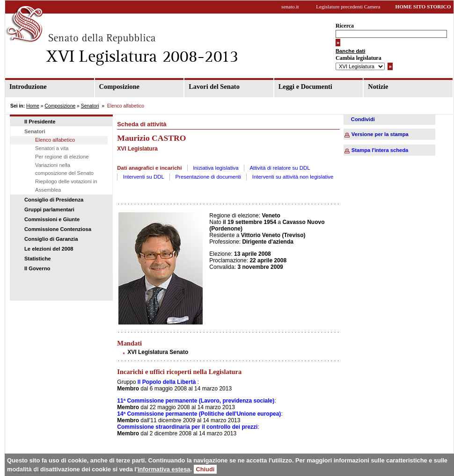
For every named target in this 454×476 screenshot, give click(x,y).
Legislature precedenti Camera (348, 7)
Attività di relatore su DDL (280, 168)
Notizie (378, 87)
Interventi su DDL (144, 177)
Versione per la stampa (380, 134)
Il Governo (37, 268)
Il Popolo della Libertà (167, 382)
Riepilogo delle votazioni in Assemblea (66, 186)
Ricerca (345, 26)
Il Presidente (40, 122)
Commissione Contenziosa (58, 229)
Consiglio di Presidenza (54, 200)
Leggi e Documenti (305, 87)
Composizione (119, 87)
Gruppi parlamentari (49, 209)
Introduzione (28, 87)
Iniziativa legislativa (216, 168)
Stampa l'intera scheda (380, 150)
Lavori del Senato (214, 87)
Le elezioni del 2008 (49, 249)
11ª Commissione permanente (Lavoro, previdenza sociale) (196, 401)
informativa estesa (164, 469)
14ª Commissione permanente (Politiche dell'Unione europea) (199, 414)
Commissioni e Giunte (52, 219)
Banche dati (350, 51)
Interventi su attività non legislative (293, 177)
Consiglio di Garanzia (51, 239)
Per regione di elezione (62, 157)
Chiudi (205, 469)
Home (33, 106)
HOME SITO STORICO (423, 7)
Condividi (363, 119)
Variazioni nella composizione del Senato (64, 169)
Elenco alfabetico (55, 140)
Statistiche (38, 259)
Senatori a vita (52, 148)
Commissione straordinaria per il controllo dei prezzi (187, 427)
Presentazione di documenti (209, 177)
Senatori (90, 106)
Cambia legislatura (359, 58)
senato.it (290, 7)
